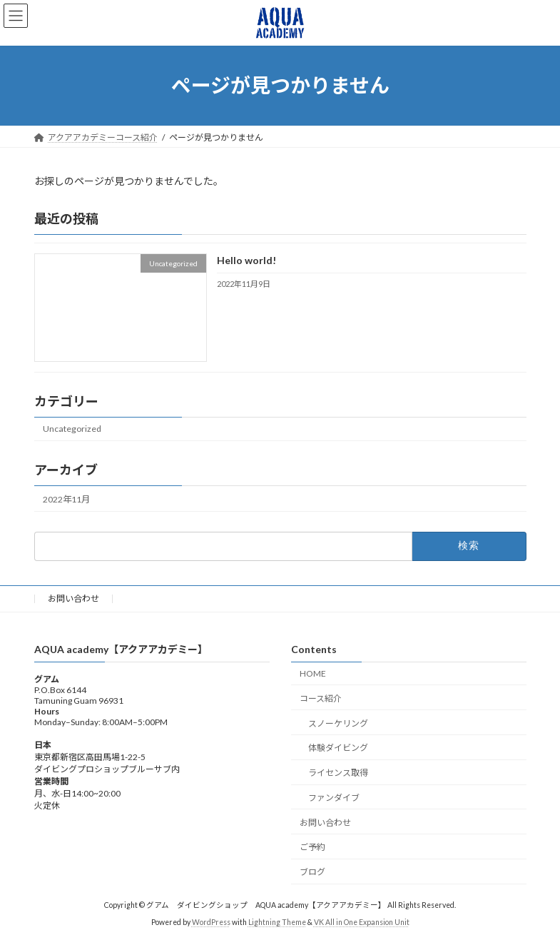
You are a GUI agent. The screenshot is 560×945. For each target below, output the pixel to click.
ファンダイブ (334, 798)
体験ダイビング (338, 748)
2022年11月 (66, 499)
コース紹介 (321, 698)
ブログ (312, 873)
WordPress (211, 923)
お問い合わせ (73, 598)
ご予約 (312, 848)
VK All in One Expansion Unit (362, 923)
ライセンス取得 (338, 773)
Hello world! (246, 260)
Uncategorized (72, 429)
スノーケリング (338, 723)
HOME (313, 673)
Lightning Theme (277, 923)
